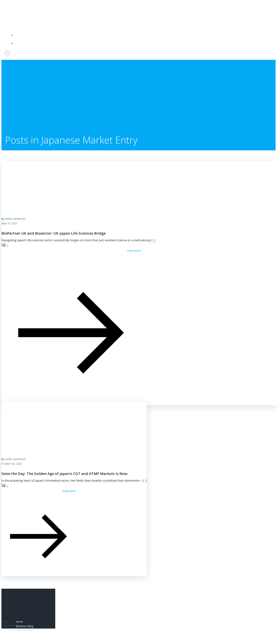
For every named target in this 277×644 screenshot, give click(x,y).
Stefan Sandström (15, 219)
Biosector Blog (142, 43)
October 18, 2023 (12, 464)
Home (142, 35)
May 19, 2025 (9, 224)
